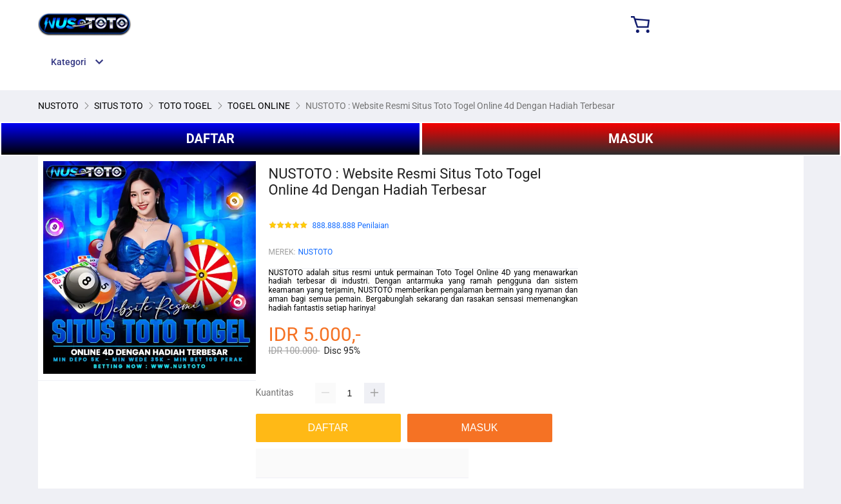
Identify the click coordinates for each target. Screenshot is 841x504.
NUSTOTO (315, 252)
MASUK (631, 139)
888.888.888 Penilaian (351, 226)
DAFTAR (210, 139)
